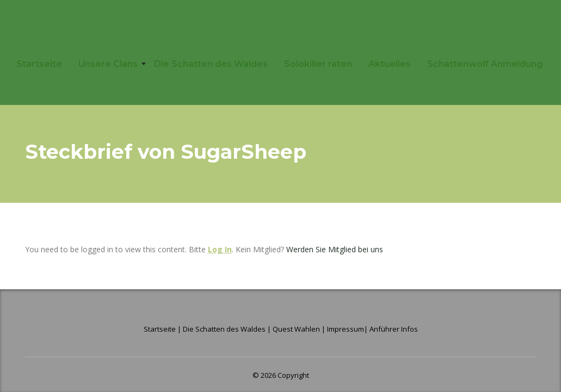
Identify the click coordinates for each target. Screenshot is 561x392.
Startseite (39, 64)
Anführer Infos (394, 329)
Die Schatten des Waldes (211, 64)
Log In (220, 249)
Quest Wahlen (296, 329)
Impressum (346, 329)
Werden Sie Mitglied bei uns (335, 249)
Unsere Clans (108, 64)
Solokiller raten (318, 64)
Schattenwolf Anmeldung (485, 64)
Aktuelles (390, 64)
